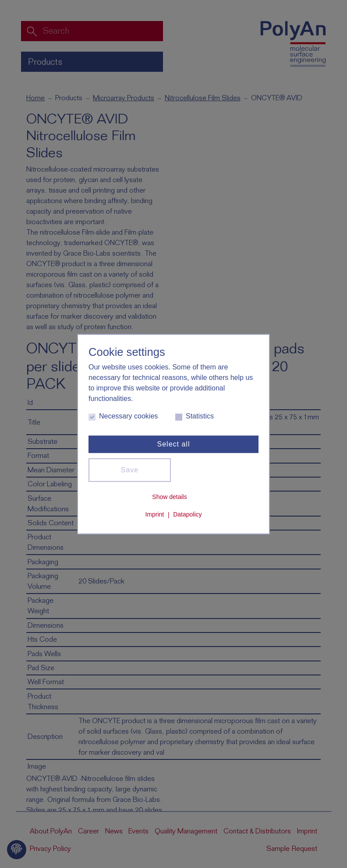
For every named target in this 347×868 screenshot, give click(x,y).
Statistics (195, 416)
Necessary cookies (123, 416)
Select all (174, 444)
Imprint (154, 515)
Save (130, 470)
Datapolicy (187, 515)
